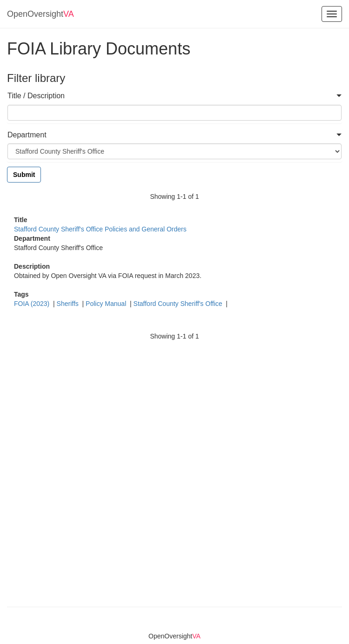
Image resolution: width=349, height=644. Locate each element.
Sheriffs (69, 304)
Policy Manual (107, 304)
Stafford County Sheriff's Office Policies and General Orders (100, 229)
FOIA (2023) (33, 304)
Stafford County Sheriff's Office (179, 304)
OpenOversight (40, 14)
